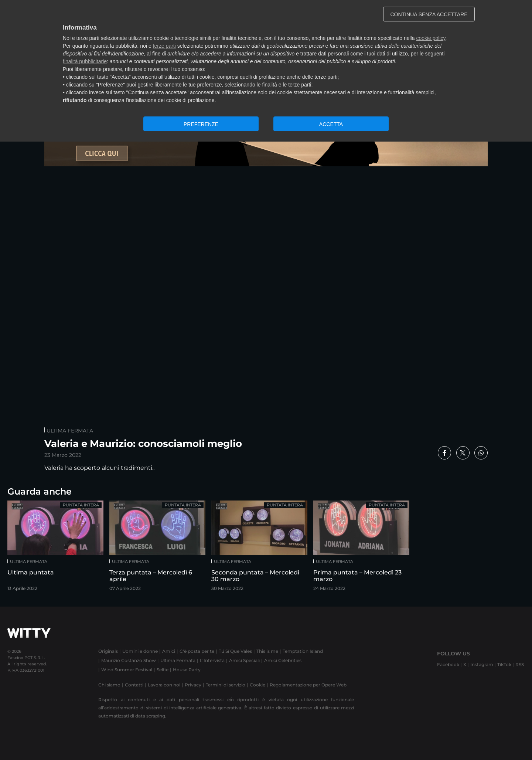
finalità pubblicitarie (85, 61)
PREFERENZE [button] (201, 124)
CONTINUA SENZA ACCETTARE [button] (429, 14)
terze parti (164, 46)
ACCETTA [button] (331, 124)
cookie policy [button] (431, 38)
